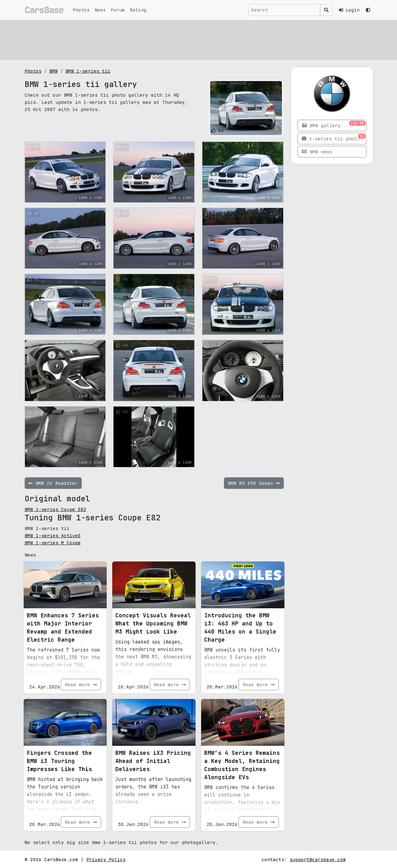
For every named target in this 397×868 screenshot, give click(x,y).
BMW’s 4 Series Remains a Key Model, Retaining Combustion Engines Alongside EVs (242, 765)
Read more (81, 685)
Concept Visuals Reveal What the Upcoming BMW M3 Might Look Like (153, 623)
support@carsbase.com (318, 859)
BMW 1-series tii (88, 71)
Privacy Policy (106, 859)
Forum (118, 10)
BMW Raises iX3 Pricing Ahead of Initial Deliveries (153, 761)
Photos (81, 10)
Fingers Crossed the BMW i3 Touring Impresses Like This (59, 761)
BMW (53, 71)
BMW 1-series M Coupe (53, 543)
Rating (138, 10)
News (100, 10)
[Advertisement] (199, 39)
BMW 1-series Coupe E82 (56, 509)
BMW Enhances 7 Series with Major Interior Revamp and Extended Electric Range (63, 627)
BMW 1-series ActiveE (53, 535)
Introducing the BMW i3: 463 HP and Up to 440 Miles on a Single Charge (240, 627)
